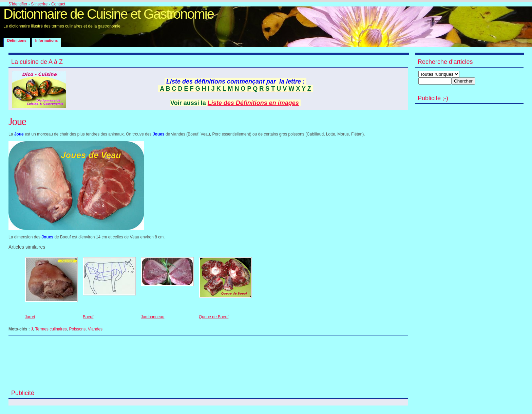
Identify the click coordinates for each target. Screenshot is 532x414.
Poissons (78, 329)
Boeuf (88, 317)
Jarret (30, 317)
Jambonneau (153, 317)
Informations (47, 40)
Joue (17, 121)
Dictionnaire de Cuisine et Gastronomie (109, 14)
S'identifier (18, 4)
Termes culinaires (51, 329)
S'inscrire (39, 4)
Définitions (17, 40)
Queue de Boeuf (214, 317)
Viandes (95, 329)
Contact (58, 4)
